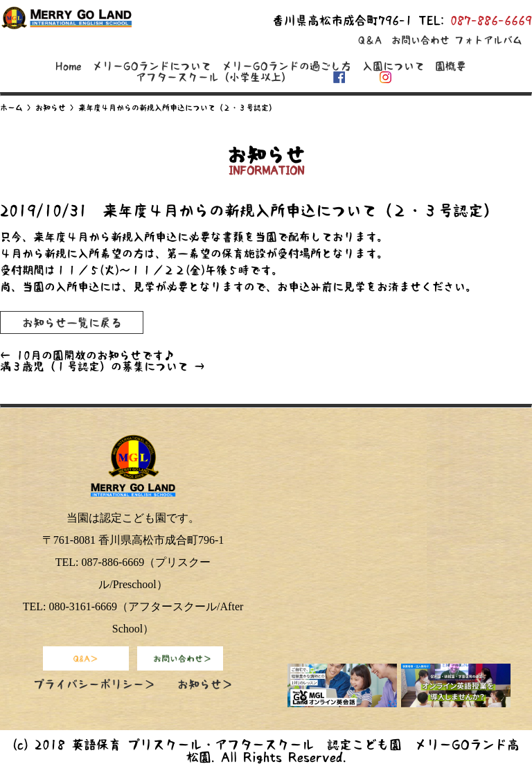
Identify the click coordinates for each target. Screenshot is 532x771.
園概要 (451, 66)
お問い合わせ (420, 40)
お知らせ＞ (205, 684)
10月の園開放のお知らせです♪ (87, 355)
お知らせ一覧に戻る (72, 322)
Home (69, 66)
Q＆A (370, 40)
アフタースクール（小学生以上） (214, 77)
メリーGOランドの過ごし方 (286, 66)
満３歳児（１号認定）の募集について (103, 366)
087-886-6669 (491, 20)
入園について (393, 66)
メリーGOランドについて (152, 66)
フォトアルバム (488, 40)
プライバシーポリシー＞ (94, 684)
